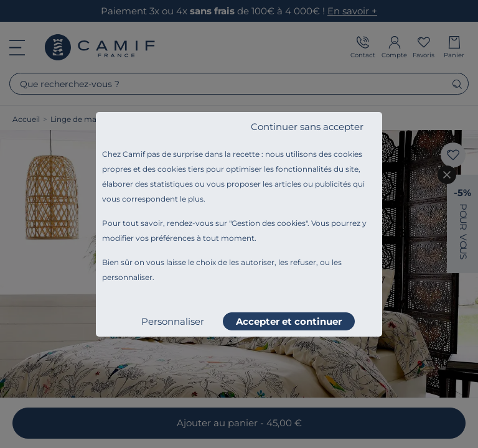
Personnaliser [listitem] (173, 321)
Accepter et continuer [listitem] (289, 321)
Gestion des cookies (269, 223)
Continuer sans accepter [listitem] (307, 127)
